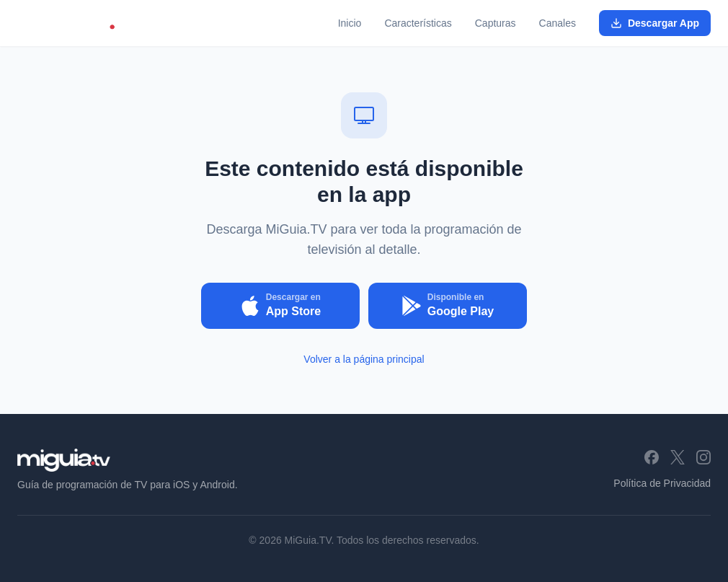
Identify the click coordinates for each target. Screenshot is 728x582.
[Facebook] (652, 457)
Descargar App (655, 23)
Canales (558, 23)
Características (418, 23)
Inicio (350, 23)
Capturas (496, 23)
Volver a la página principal (364, 359)
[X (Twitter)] (678, 457)
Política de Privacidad (662, 483)
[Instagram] (703, 457)
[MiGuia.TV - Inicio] (76, 23)
